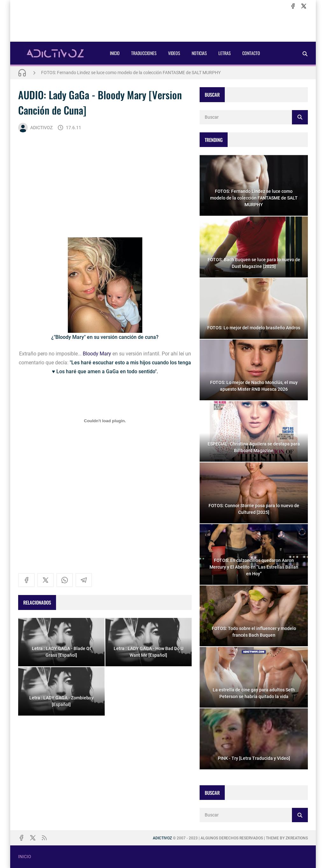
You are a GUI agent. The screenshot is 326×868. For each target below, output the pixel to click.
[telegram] (84, 580)
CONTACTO (251, 53)
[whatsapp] (65, 580)
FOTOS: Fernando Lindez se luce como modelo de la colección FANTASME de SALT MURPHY (131, 73)
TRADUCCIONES (144, 53)
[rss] (44, 838)
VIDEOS (174, 53)
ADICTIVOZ (35, 128)
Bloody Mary (97, 354)
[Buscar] (305, 54)
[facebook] (293, 6)
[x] (304, 6)
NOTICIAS (199, 53)
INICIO (115, 53)
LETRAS (225, 53)
